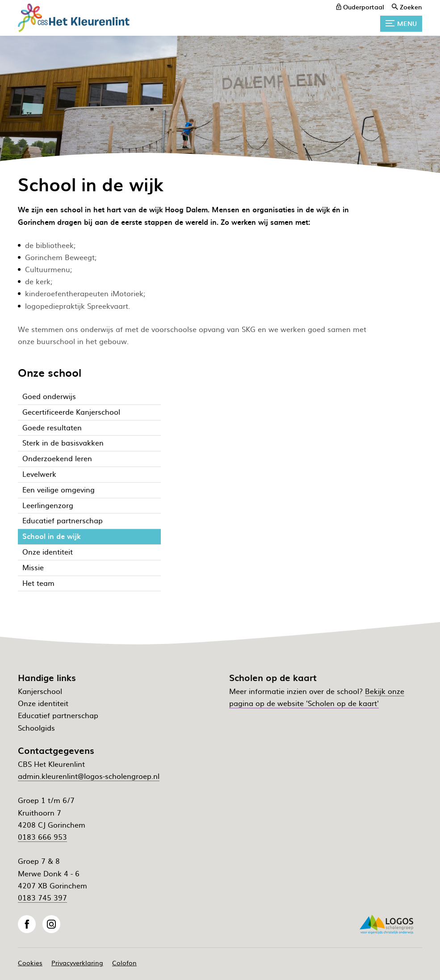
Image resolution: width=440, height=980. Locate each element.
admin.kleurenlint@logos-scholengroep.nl (89, 776)
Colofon (124, 963)
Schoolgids (36, 728)
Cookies (30, 963)
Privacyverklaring (77, 963)
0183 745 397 (42, 897)
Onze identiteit (43, 703)
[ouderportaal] (360, 7)
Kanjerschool (40, 691)
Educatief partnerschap (58, 715)
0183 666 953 (42, 837)
